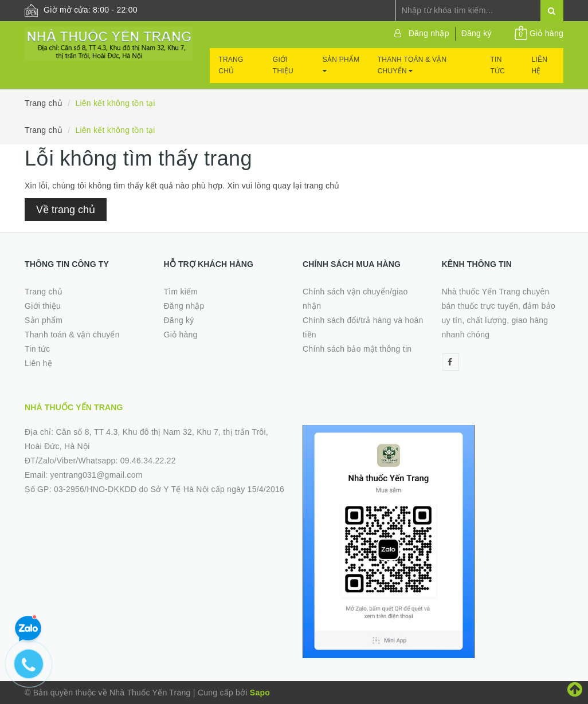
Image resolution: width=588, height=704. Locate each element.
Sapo (260, 693)
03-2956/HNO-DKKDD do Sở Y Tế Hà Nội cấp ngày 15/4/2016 (169, 489)
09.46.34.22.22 (148, 461)
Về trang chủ (66, 210)
